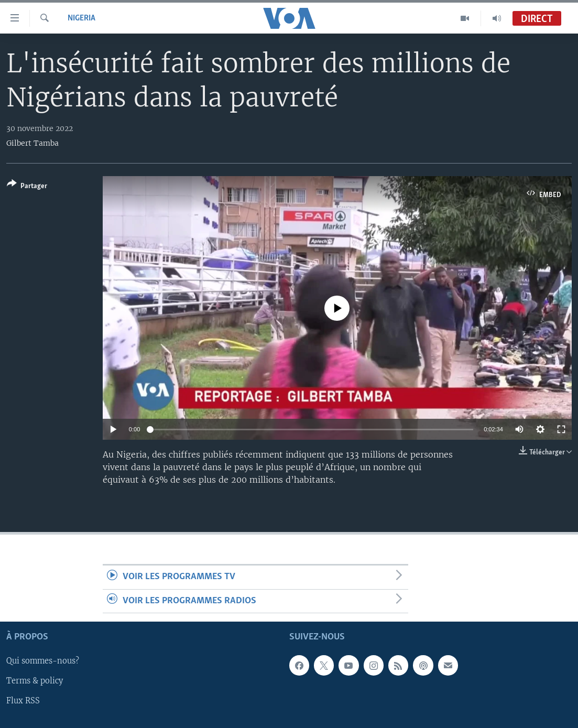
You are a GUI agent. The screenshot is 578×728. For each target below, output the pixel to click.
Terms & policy (35, 681)
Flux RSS (23, 701)
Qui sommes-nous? (43, 661)
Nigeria (81, 18)
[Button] (27, 187)
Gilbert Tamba (32, 143)
